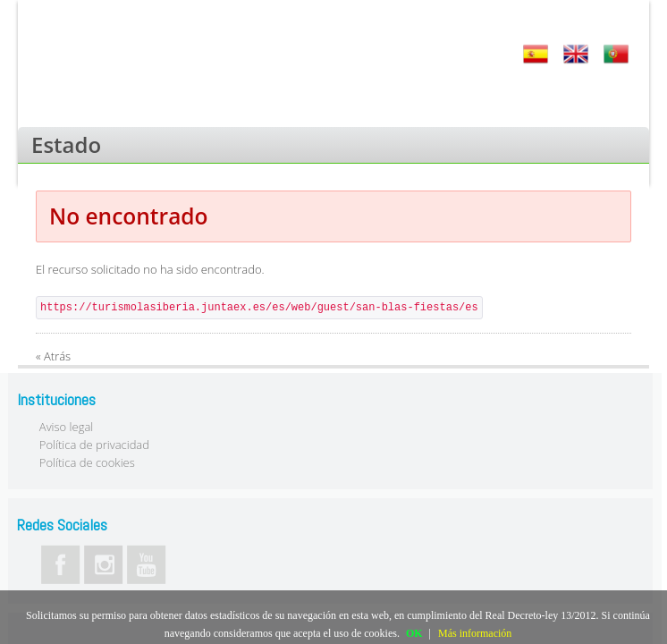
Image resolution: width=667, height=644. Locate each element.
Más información (475, 633)
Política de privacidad (94, 445)
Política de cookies (87, 462)
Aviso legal (66, 427)
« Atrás (53, 356)
